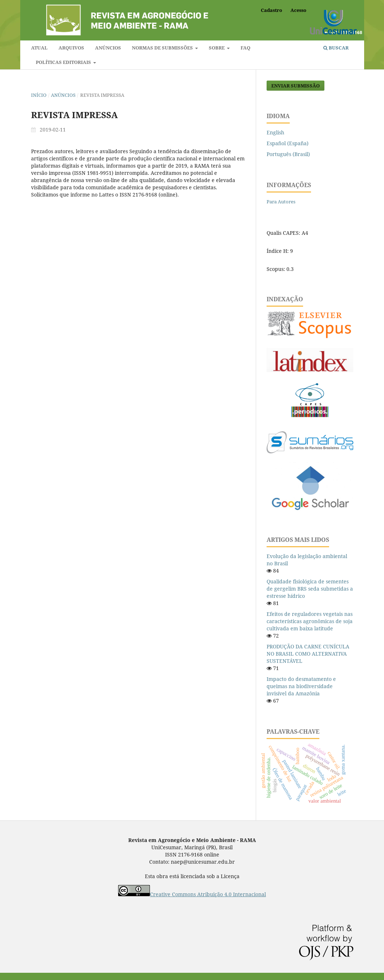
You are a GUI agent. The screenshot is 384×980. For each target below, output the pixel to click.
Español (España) (288, 143)
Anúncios (108, 48)
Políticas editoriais (64, 62)
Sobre (217, 48)
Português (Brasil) (288, 154)
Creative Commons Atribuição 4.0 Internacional (208, 894)
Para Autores (281, 202)
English (275, 132)
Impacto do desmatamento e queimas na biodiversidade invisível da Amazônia (301, 686)
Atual (39, 48)
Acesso (298, 10)
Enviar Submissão (295, 86)
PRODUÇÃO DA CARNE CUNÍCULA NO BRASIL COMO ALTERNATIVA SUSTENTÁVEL (308, 654)
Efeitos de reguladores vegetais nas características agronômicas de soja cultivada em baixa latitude (310, 621)
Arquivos (71, 48)
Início (39, 95)
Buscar (336, 48)
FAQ (245, 48)
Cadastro (271, 10)
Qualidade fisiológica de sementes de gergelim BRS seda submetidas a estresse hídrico (310, 589)
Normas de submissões (163, 48)
